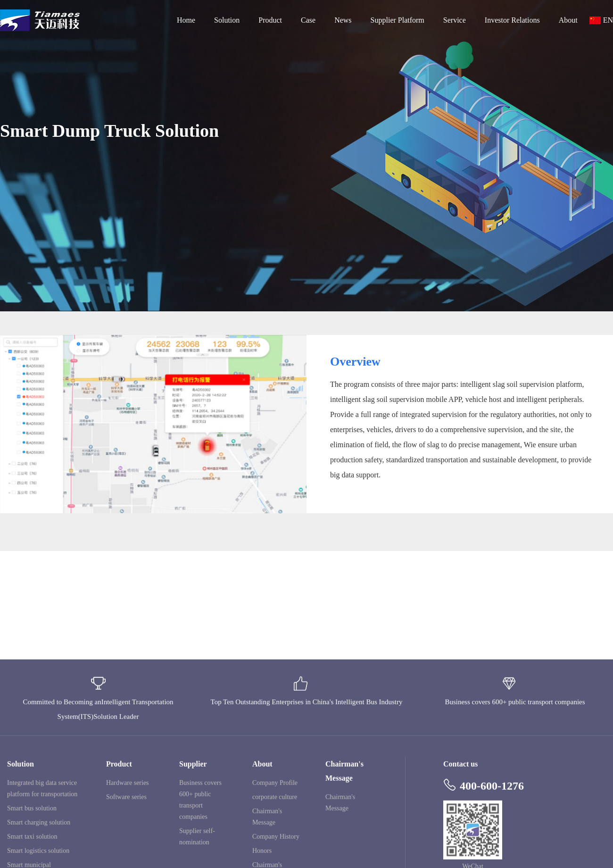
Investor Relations (512, 20)
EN (608, 20)
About (568, 20)
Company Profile (275, 839)
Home (186, 20)
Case (308, 20)
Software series (126, 853)
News (343, 20)
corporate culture (275, 853)
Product (270, 20)
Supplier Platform (398, 20)
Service (455, 20)
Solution (227, 20)
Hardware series (128, 839)
